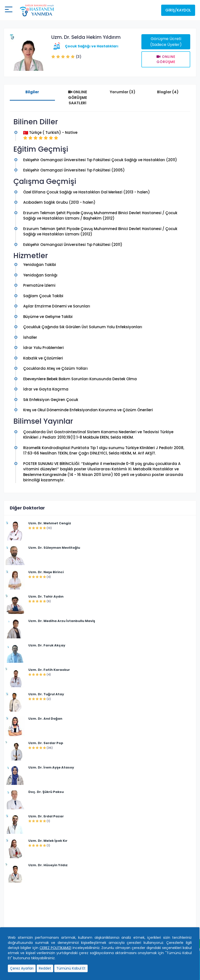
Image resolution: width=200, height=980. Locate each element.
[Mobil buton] (9, 10)
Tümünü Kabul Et (71, 968)
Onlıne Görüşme (166, 59)
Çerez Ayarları (22, 968)
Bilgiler (32, 92)
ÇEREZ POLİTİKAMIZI (55, 948)
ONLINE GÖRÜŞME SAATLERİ (78, 97)
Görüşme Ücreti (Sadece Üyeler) (166, 42)
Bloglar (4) (168, 92)
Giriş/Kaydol (178, 10)
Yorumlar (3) (122, 92)
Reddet (45, 968)
